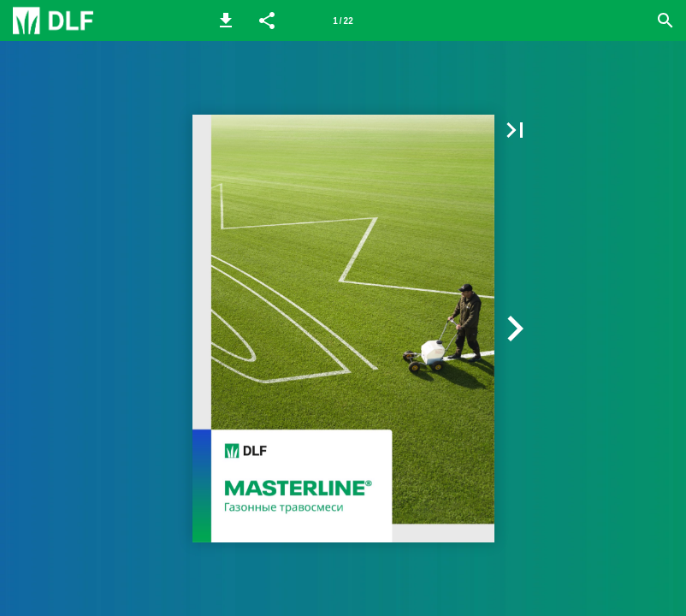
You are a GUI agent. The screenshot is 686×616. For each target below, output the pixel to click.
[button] (226, 21)
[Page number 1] (343, 21)
